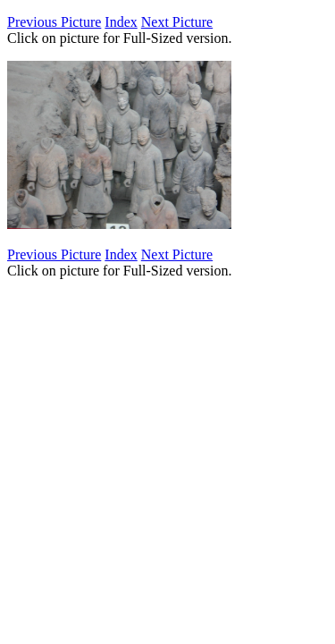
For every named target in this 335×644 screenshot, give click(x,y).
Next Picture (177, 22)
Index (121, 22)
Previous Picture (54, 22)
